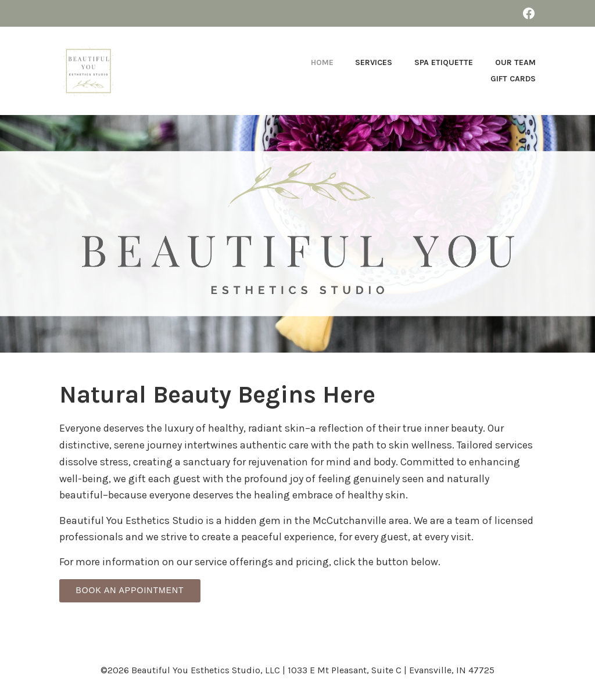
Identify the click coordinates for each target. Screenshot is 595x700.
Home (322, 62)
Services (374, 62)
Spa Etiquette (444, 62)
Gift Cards (513, 79)
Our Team (515, 62)
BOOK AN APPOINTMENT (130, 590)
